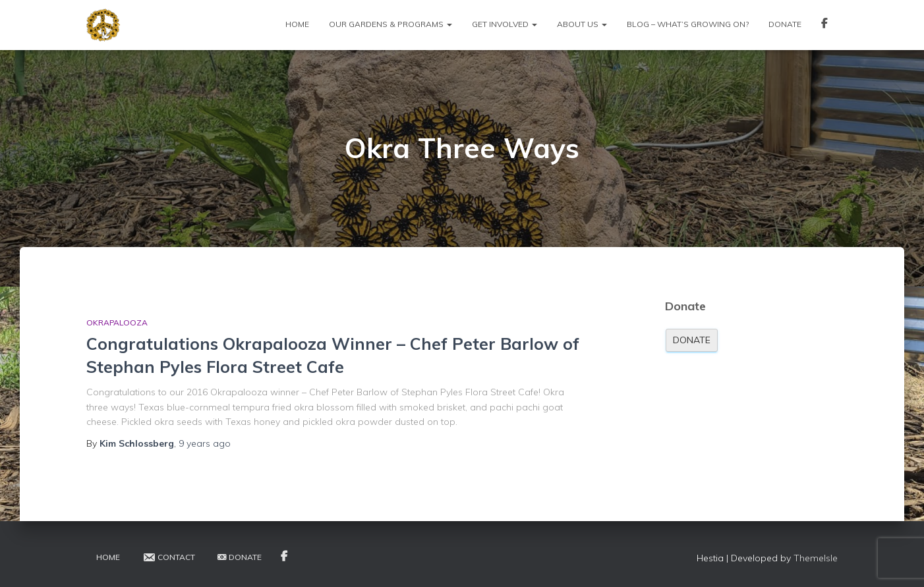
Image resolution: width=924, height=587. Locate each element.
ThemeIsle (816, 558)
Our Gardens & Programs (390, 24)
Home (297, 24)
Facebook (824, 25)
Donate (785, 24)
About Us (582, 24)
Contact (169, 557)
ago (205, 443)
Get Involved (505, 24)
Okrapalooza (117, 322)
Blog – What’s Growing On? (688, 24)
